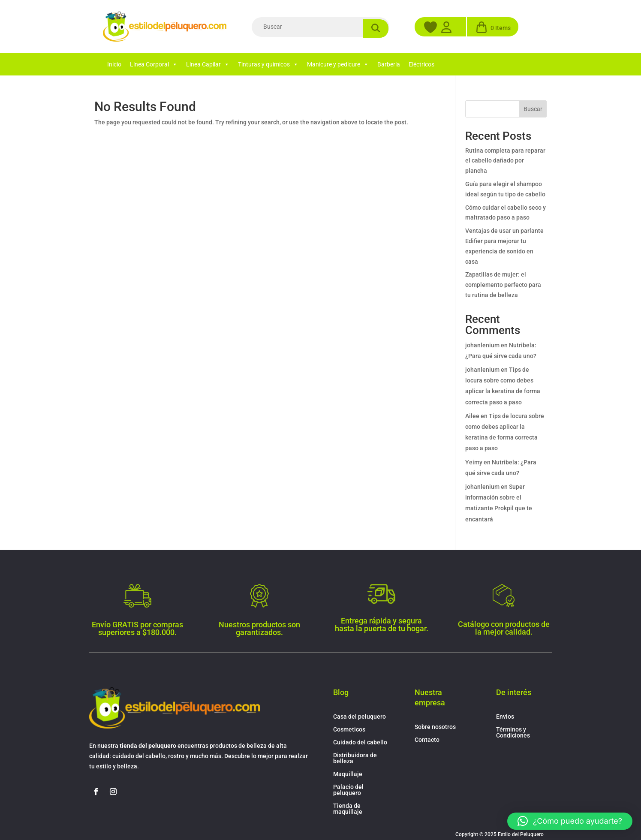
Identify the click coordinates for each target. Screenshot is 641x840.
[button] (570, 821)
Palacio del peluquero (348, 790)
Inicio (114, 64)
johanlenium (482, 345)
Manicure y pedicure (338, 64)
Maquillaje (348, 774)
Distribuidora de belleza (355, 758)
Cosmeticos (349, 730)
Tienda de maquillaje (348, 809)
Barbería (389, 64)
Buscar (533, 109)
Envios (505, 717)
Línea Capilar (208, 64)
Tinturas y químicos (268, 64)
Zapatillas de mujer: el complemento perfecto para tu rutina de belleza (503, 285)
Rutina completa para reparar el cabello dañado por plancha (505, 161)
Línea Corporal (154, 64)
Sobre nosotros (435, 727)
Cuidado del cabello (360, 742)
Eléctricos (421, 64)
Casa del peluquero (360, 717)
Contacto (427, 740)
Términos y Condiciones (513, 733)
